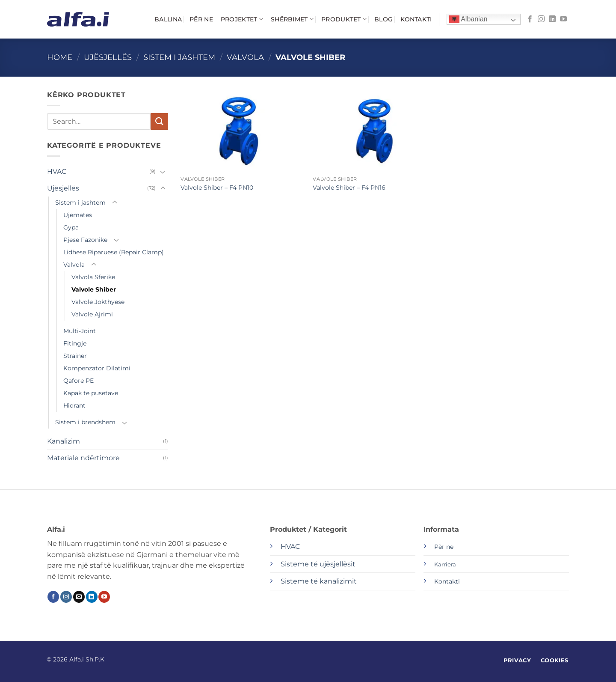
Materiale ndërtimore (83, 458)
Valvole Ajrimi (92, 314)
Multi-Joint (80, 331)
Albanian (468, 19)
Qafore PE (78, 381)
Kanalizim (64, 441)
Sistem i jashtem (179, 57)
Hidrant (74, 405)
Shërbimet (292, 19)
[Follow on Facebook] (530, 19)
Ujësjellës (108, 57)
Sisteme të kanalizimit (319, 581)
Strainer (75, 356)
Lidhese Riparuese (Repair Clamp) (114, 252)
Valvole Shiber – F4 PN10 (217, 188)
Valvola (245, 57)
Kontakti (416, 19)
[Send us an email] (79, 597)
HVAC (57, 171)
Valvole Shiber (94, 289)
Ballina (168, 19)
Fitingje (75, 343)
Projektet (242, 19)
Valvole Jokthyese (98, 302)
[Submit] (159, 121)
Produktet (344, 19)
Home (60, 57)
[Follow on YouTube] (563, 19)
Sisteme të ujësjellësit (318, 564)
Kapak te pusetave (91, 393)
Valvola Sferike (93, 277)
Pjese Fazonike (85, 240)
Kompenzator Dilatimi (97, 368)
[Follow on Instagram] (541, 19)
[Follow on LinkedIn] (552, 19)
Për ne (201, 19)
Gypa (71, 227)
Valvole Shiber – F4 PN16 (349, 188)
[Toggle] (163, 172)
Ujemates (78, 215)
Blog (384, 19)
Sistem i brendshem (85, 422)
